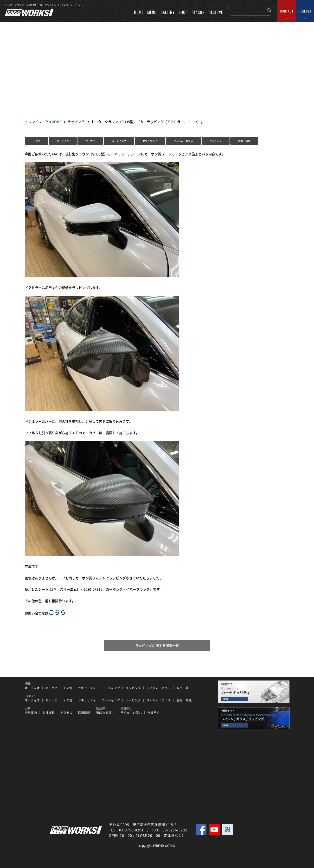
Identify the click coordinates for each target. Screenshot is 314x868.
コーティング (119, 141)
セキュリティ (150, 141)
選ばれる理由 (105, 713)
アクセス (66, 713)
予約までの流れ (131, 713)
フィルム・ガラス (183, 141)
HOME (139, 12)
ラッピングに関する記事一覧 (157, 645)
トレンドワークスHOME (43, 122)
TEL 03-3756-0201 (126, 830)
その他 (37, 141)
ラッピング (76, 122)
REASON (198, 12)
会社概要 (48, 713)
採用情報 (84, 713)
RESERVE (305, 11)
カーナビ (90, 141)
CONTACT (287, 11)
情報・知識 (244, 141)
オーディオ (63, 141)
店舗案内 (31, 713)
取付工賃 (183, 688)
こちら (57, 612)
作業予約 (154, 713)
